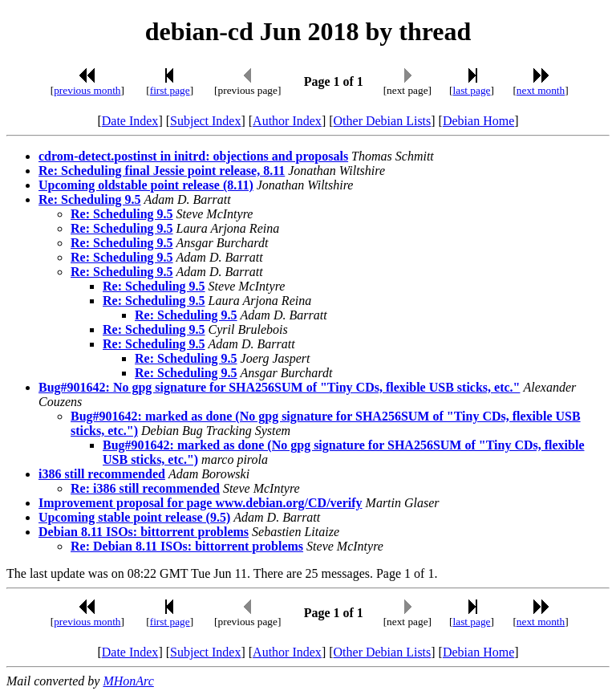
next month (541, 90)
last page (472, 90)
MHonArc (128, 681)
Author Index (287, 121)
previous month (87, 90)
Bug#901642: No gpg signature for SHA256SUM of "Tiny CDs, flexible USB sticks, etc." (279, 387)
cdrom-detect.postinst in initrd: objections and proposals (193, 156)
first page (170, 90)
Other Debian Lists (383, 121)
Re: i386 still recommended (145, 488)
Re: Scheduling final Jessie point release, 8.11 (162, 171)
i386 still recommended (102, 474)
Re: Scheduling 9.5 (90, 199)
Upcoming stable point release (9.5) (134, 517)
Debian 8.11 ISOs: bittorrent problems (144, 532)
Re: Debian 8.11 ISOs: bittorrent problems (187, 546)
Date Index (130, 121)
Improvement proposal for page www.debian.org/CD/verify (201, 503)
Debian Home (478, 121)
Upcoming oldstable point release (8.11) (146, 185)
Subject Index (205, 121)
